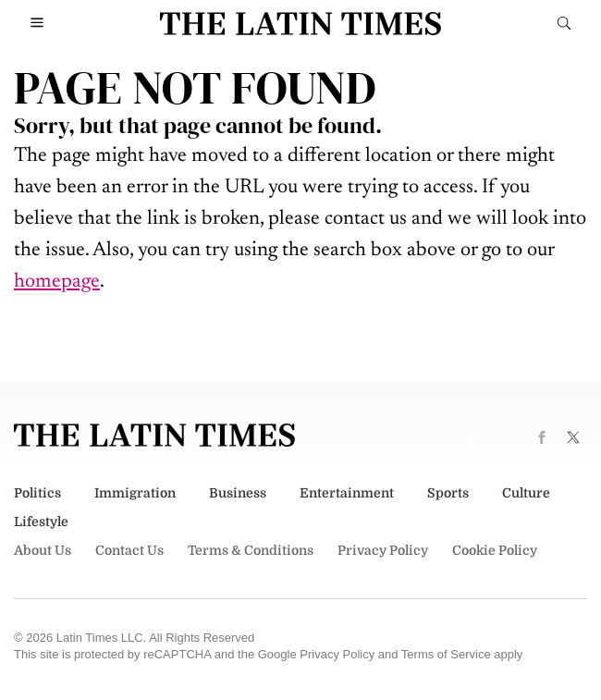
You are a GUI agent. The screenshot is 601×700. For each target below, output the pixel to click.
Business (238, 493)
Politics (37, 493)
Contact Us (129, 550)
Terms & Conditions (251, 550)
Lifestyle (41, 522)
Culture (526, 493)
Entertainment (347, 493)
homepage (57, 282)
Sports (448, 493)
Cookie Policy (495, 550)
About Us (43, 550)
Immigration (135, 493)
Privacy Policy (383, 550)
